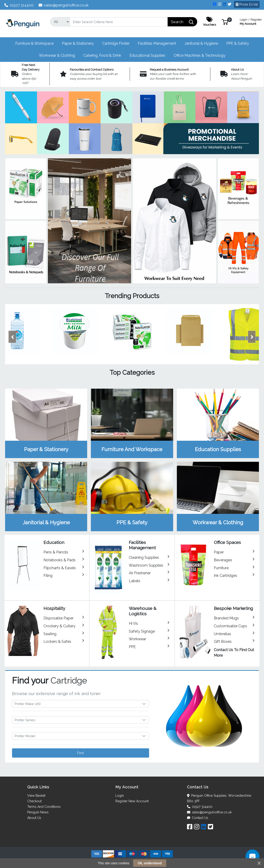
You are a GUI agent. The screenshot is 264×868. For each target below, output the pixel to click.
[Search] (119, 22)
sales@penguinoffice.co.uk (64, 5)
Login (120, 796)
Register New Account (132, 801)
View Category (46, 423)
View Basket (36, 796)
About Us (34, 818)
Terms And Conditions (44, 807)
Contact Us (198, 818)
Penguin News (38, 812)
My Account (251, 21)
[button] (225, 22)
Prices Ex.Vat (247, 4)
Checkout (34, 801)
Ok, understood (150, 863)
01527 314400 (19, 5)
